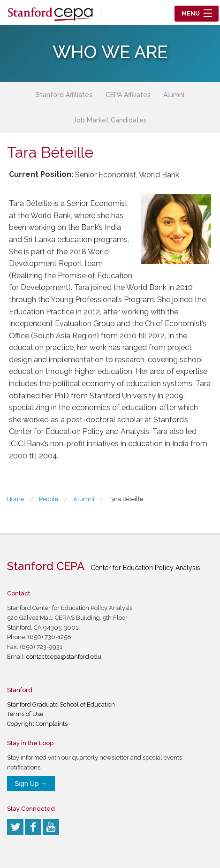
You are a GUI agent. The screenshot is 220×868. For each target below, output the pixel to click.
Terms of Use (25, 714)
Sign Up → (31, 784)
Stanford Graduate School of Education (61, 704)
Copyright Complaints (37, 724)
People (49, 499)
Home (15, 499)
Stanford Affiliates (64, 95)
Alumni (174, 95)
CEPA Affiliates (128, 95)
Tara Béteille (126, 499)
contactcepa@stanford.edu (64, 657)
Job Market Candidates (110, 120)
